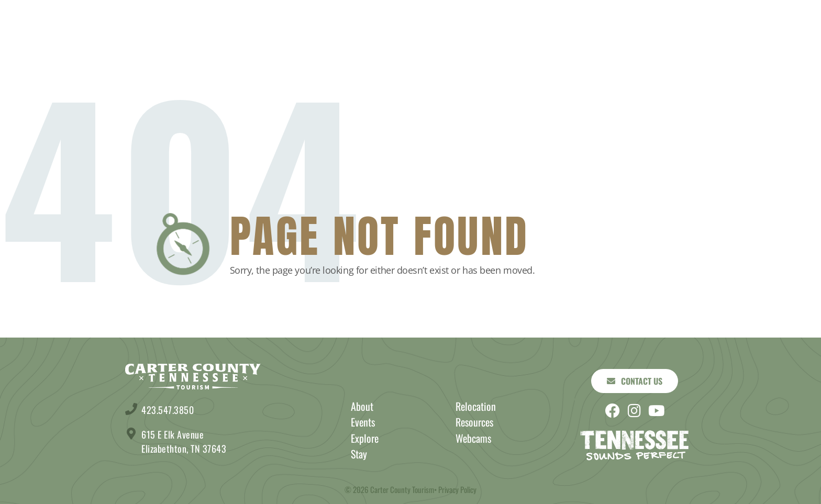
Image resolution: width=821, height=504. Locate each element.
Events (522, 37)
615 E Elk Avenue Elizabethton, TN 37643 (184, 441)
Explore (284, 37)
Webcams (473, 438)
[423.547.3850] (131, 409)
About (589, 37)
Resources (474, 422)
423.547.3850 (168, 410)
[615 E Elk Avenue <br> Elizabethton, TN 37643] (131, 434)
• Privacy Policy (455, 489)
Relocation (476, 406)
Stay (220, 37)
